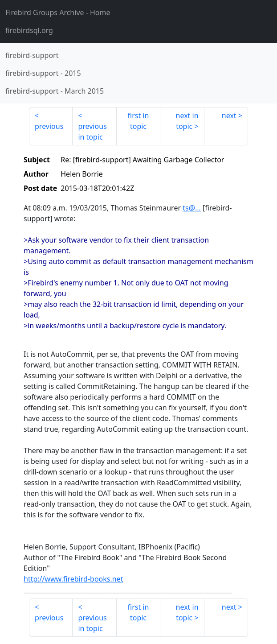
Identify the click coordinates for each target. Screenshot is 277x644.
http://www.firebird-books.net (73, 579)
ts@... (192, 208)
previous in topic (92, 132)
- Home (58, 12)
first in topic (138, 121)
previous (49, 126)
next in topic (187, 121)
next (229, 116)
